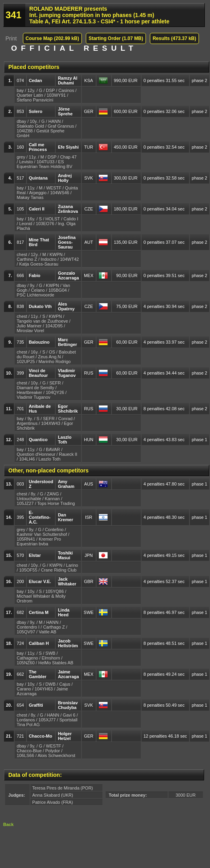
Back (8, 824)
